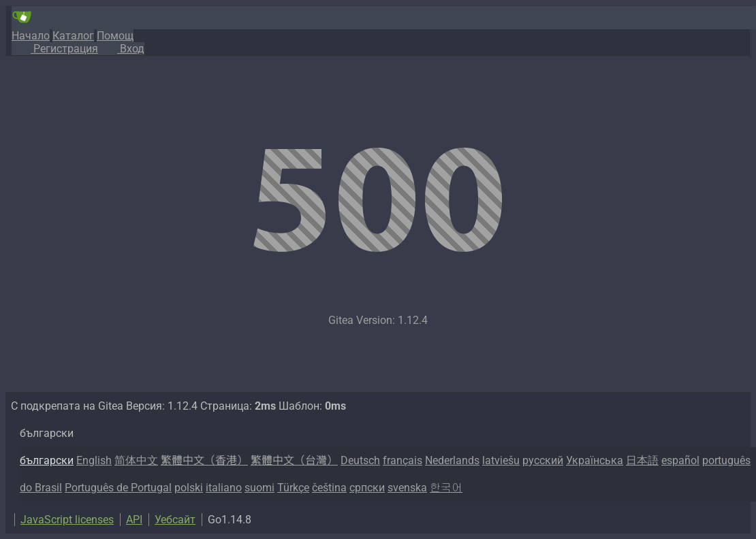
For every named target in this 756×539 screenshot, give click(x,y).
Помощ (115, 36)
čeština (329, 488)
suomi (259, 488)
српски (367, 488)
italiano (224, 488)
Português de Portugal (118, 488)
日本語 (642, 460)
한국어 (446, 488)
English (94, 460)
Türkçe (293, 488)
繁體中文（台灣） (294, 460)
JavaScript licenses (67, 520)
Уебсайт (175, 520)
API (134, 520)
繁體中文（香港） (204, 460)
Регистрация (55, 49)
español (680, 460)
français (403, 460)
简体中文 (136, 460)
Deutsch (360, 460)
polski (189, 488)
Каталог (73, 36)
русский (543, 460)
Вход (121, 49)
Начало (31, 36)
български (47, 460)
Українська (595, 460)
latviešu (501, 460)
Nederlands (452, 460)
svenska (407, 488)
